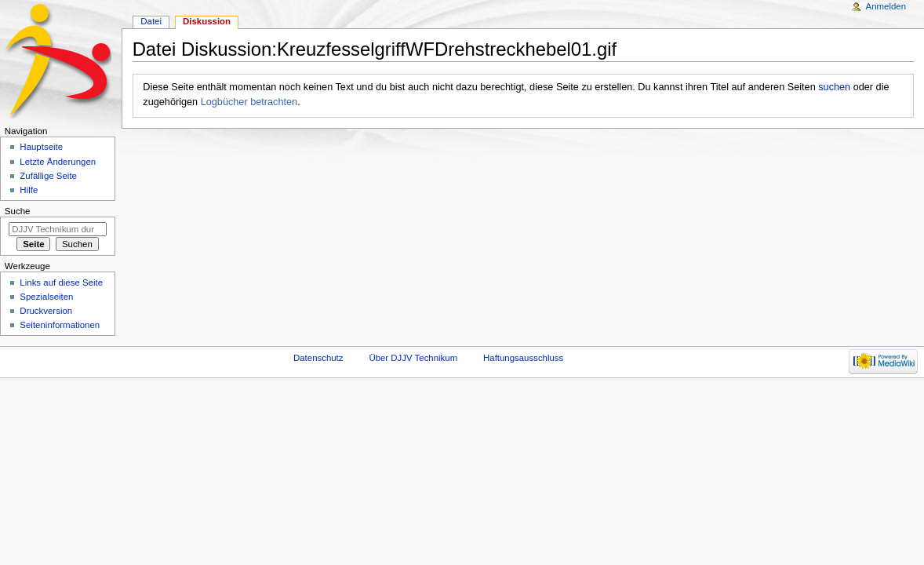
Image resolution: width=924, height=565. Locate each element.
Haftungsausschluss (523, 358)
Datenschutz (318, 358)
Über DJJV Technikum (413, 358)
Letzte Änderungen (58, 162)
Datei (151, 21)
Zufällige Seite (48, 176)
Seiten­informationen (60, 325)
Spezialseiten (46, 297)
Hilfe (29, 190)
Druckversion (46, 311)
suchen (834, 87)
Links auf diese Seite (61, 282)
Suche (18, 211)
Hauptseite (41, 147)
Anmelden (886, 6)
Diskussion (207, 21)
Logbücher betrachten (249, 102)
